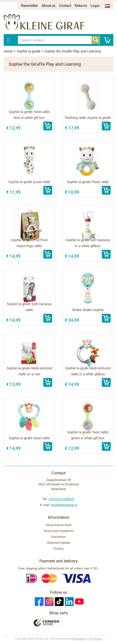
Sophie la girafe (29, 51)
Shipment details (58, 543)
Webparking (79, 639)
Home (8, 51)
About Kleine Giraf (58, 525)
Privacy (59, 549)
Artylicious (96, 639)
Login (95, 6)
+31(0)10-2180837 (61, 499)
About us (49, 6)
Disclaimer (59, 537)
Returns (81, 6)
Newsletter (30, 6)
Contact (65, 6)
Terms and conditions (59, 531)
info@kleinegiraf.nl (64, 505)
